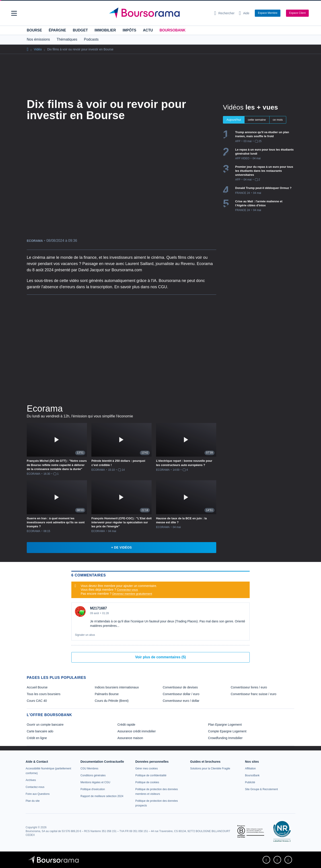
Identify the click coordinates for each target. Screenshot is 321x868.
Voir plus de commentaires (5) (160, 657)
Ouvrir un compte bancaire (45, 725)
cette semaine (257, 120)
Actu (148, 30)
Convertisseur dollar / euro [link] (181, 694)
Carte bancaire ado (40, 731)
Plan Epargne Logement (225, 725)
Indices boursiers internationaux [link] (117, 687)
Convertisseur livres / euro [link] (249, 687)
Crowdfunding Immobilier (225, 738)
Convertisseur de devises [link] (180, 687)
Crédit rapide (126, 725)
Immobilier (105, 30)
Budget (80, 30)
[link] (31, 780)
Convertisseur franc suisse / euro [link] (254, 694)
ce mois (278, 120)
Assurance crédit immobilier (137, 731)
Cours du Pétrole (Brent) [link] (112, 701)
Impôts (129, 30)
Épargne (57, 30)
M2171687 (99, 608)
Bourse (34, 30)
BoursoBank (173, 30)
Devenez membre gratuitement (132, 594)
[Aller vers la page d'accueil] (159, 13)
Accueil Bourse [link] (37, 687)
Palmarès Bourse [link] (107, 694)
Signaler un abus (85, 635)
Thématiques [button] (67, 39)
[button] (14, 13)
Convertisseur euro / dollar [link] (181, 701)
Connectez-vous (128, 590)
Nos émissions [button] (38, 39)
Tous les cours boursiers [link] (44, 694)
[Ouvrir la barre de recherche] (224, 13)
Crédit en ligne (37, 738)
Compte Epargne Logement (227, 731)
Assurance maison (130, 738)
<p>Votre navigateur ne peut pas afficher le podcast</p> (121, 348)
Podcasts (91, 39)
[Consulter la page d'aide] (244, 13)
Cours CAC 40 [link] (37, 701)
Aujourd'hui (234, 120)
